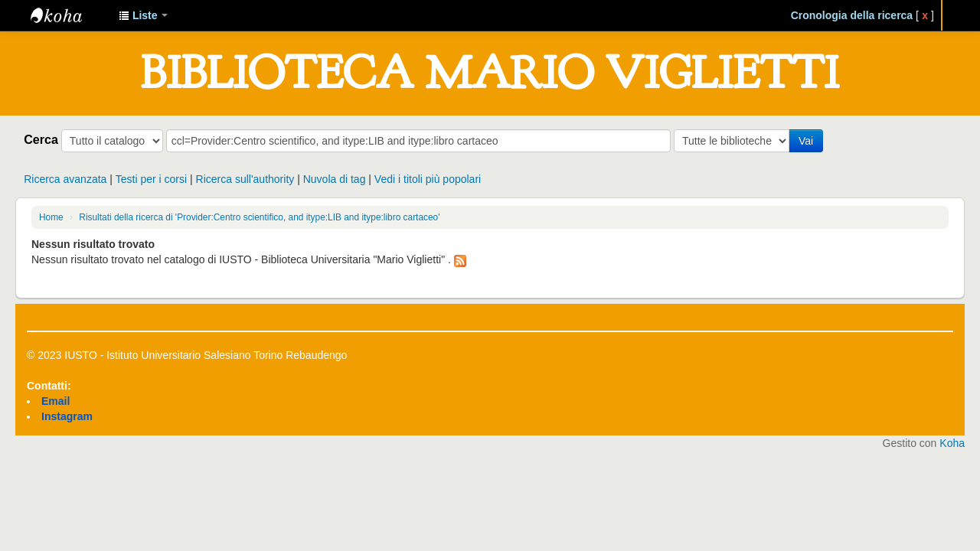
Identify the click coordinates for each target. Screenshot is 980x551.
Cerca (41, 139)
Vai (806, 141)
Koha (952, 443)
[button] (143, 15)
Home (51, 217)
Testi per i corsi (151, 179)
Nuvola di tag (335, 179)
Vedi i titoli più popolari (428, 179)
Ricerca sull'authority (245, 179)
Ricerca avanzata (65, 179)
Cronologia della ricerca (852, 15)
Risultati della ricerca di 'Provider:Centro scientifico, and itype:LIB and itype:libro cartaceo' (259, 217)
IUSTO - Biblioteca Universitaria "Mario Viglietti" (69, 15)
